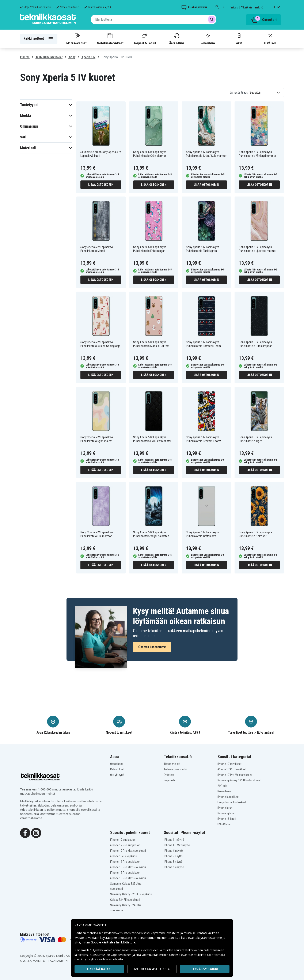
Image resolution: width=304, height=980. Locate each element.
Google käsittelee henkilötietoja (113, 942)
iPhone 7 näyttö (173, 856)
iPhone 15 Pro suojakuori (125, 873)
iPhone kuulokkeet (228, 797)
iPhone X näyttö (173, 851)
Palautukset (117, 769)
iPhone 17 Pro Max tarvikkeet (235, 775)
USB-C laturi (224, 824)
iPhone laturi (225, 808)
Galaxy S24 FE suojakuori (125, 900)
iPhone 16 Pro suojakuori (125, 862)
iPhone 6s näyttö (174, 867)
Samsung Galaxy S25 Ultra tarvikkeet (239, 780)
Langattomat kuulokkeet (232, 802)
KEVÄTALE (270, 39)
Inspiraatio (170, 780)
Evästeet (169, 775)
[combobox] (154, 19)
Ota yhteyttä (117, 775)
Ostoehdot (117, 764)
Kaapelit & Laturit (145, 39)
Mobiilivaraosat (76, 39)
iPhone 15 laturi (227, 819)
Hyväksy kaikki (205, 969)
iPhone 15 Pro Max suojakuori (128, 878)
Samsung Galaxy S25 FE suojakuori (131, 894)
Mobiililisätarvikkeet (110, 39)
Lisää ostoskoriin (101, 185)
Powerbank (208, 39)
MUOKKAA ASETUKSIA (152, 969)
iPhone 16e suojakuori (124, 856)
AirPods (222, 786)
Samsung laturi (226, 813)
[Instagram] (36, 833)
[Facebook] (25, 833)
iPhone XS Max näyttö (177, 845)
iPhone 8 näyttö (173, 862)
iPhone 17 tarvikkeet (229, 764)
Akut (239, 39)
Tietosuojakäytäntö (175, 769)
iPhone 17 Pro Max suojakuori (128, 851)
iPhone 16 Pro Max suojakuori (128, 867)
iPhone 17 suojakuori (123, 840)
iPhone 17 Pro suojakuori (125, 845)
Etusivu (25, 57)
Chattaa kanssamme (152, 647)
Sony (72, 57)
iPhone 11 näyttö (174, 840)
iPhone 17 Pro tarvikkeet (232, 769)
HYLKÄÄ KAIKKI (99, 969)
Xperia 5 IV (88, 57)
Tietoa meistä (172, 764)
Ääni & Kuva (177, 39)
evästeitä (173, 933)
